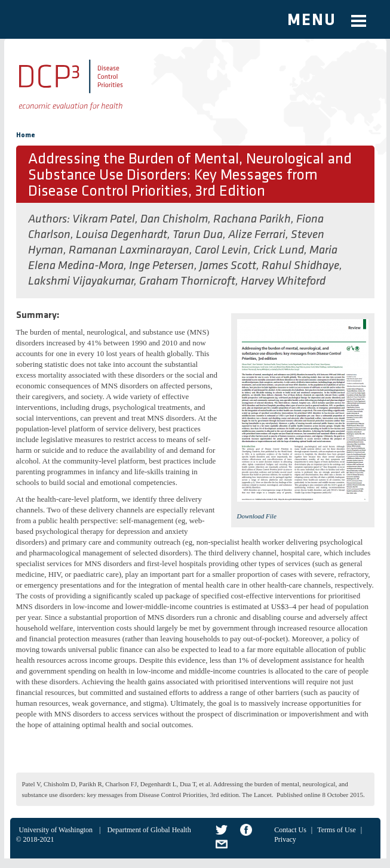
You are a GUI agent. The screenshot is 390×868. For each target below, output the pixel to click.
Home (26, 135)
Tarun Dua (198, 235)
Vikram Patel (104, 220)
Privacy (285, 839)
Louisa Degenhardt (122, 235)
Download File (257, 516)
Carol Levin (221, 251)
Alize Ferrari (257, 235)
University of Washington (56, 830)
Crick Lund (279, 251)
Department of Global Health (149, 830)
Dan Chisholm (174, 220)
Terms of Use (336, 830)
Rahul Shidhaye (300, 266)
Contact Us (290, 830)
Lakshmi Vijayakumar (81, 282)
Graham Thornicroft (187, 282)
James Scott (228, 266)
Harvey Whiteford (283, 282)
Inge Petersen (162, 266)
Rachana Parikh (252, 220)
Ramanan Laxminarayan (129, 251)
